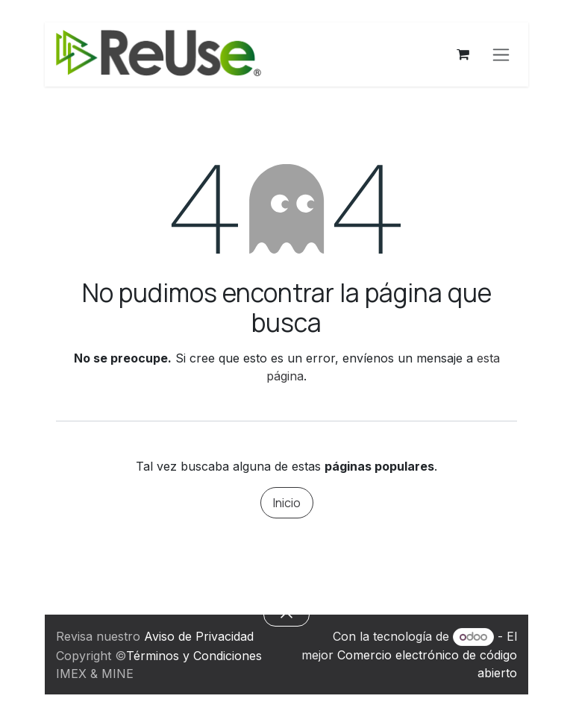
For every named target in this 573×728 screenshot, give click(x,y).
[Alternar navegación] (501, 55)
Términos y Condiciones (194, 656)
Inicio (287, 503)
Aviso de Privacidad (199, 636)
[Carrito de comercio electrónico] (463, 54)
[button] (286, 615)
